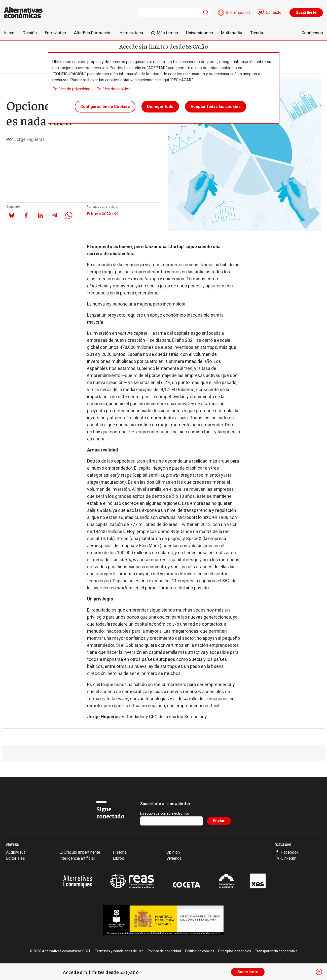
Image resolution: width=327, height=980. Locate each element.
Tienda (257, 33)
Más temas (167, 33)
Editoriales (15, 858)
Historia (120, 852)
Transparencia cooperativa (276, 951)
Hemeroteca (131, 33)
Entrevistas (55, 33)
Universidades (199, 33)
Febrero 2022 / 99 (103, 213)
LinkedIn (289, 858)
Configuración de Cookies (105, 107)
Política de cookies (113, 89)
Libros (118, 858)
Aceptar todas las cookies (216, 107)
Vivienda (174, 858)
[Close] (319, 972)
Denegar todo (160, 107)
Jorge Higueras (29, 139)
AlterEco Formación (93, 33)
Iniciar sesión (238, 12)
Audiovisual (16, 852)
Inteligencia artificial (77, 858)
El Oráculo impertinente (80, 852)
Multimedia (232, 33)
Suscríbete (306, 12)
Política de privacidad (71, 89)
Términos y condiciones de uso (119, 951)
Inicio (9, 33)
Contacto (274, 12)
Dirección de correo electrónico (165, 813)
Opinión (30, 33)
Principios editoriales (235, 951)
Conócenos (312, 33)
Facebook (290, 852)
